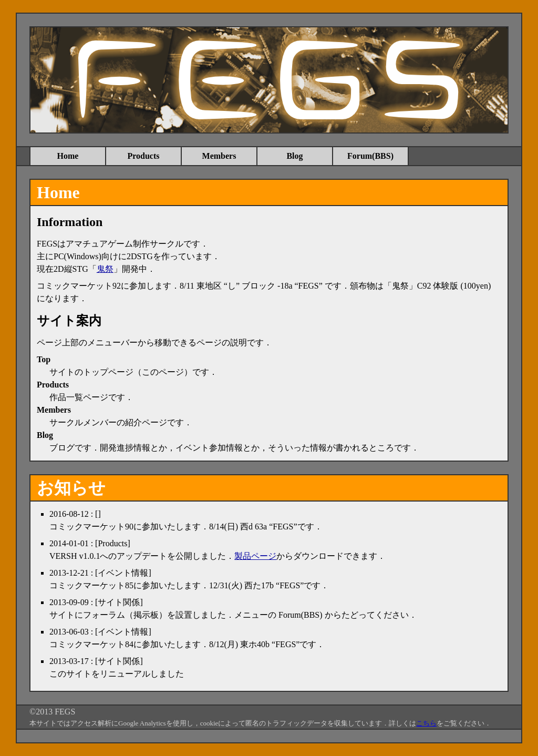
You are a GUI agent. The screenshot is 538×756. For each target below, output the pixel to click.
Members (219, 156)
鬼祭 (105, 269)
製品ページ (255, 556)
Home (68, 156)
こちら (426, 723)
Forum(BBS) (370, 156)
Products (143, 156)
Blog (294, 156)
